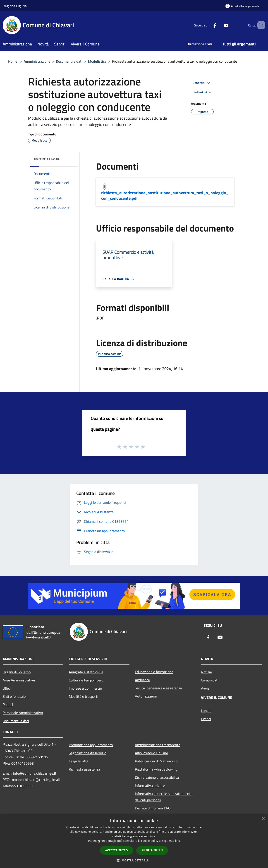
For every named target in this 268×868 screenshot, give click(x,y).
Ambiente (142, 680)
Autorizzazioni (146, 696)
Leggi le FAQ (78, 761)
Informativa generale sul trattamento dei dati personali (164, 797)
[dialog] (134, 841)
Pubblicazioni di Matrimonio (156, 761)
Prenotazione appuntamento (91, 745)
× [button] (263, 819)
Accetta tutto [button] (117, 850)
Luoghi (206, 711)
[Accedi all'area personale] (242, 6)
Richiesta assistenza (84, 769)
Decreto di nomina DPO (153, 808)
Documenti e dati (69, 61)
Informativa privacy (150, 785)
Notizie (206, 672)
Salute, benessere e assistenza (158, 688)
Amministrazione (37, 61)
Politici (8, 705)
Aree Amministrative (19, 680)
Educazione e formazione (154, 672)
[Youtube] (220, 25)
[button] (134, 860)
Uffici (7, 688)
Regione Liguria (15, 6)
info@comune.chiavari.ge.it (35, 773)
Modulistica (97, 61)
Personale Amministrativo (23, 713)
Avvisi (206, 688)
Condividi (202, 83)
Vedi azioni (203, 92)
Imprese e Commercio (85, 688)
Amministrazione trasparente (158, 745)
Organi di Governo (17, 672)
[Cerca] (260, 25)
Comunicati (210, 680)
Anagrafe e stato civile (86, 672)
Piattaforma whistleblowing (156, 769)
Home (13, 61)
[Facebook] (208, 25)
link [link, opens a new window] (178, 841)
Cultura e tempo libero (86, 680)
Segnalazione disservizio (87, 753)
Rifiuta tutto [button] (152, 850)
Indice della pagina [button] (47, 159)
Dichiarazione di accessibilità (157, 777)
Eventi (206, 719)
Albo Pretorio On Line (151, 753)
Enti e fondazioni (16, 696)
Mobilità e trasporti (84, 696)
